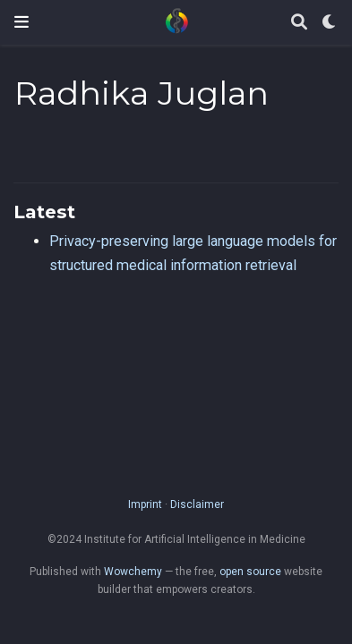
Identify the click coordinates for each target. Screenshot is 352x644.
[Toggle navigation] (21, 22)
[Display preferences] (330, 23)
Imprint (145, 504)
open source (250, 572)
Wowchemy (133, 572)
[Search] (299, 23)
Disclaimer (197, 504)
